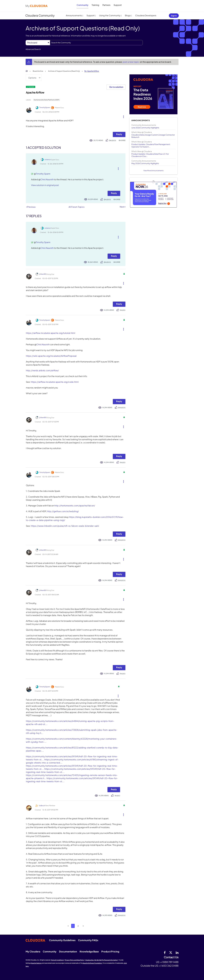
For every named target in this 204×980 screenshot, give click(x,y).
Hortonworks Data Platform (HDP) (47, 100)
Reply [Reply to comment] (114, 193)
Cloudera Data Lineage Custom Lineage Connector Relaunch (153, 136)
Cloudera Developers (146, 15)
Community (82, 5)
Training (95, 5)
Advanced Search (33, 49)
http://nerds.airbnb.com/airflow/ (42, 370)
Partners (106, 5)
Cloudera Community (40, 15)
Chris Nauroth (47, 179)
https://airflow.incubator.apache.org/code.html (55, 382)
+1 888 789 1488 (169, 962)
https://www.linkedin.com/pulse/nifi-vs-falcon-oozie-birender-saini (65, 526)
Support (118, 5)
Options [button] (32, 78)
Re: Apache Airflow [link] (92, 71)
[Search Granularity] (38, 43)
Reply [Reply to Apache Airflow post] (119, 134)
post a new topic (131, 62)
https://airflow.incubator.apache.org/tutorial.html (51, 333)
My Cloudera (33, 951)
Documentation (68, 951)
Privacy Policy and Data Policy (74, 960)
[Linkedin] (177, 952)
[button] (122, 116)
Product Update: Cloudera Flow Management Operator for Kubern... (151, 145)
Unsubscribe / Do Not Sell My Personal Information (101, 960)
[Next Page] (83, 926)
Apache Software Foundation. (93, 963)
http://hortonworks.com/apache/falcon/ (75, 506)
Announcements (74, 15)
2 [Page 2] (78, 926)
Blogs (128, 15)
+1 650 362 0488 (169, 966)
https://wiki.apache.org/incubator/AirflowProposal (51, 356)
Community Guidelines (62, 940)
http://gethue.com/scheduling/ (63, 511)
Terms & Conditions (57, 960)
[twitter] (171, 952)
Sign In (174, 16)
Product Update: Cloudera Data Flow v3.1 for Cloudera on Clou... (150, 155)
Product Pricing (110, 951)
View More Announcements (153, 171)
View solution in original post (45, 185)
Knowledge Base (89, 951)
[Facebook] (165, 952)
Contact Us (171, 957)
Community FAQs (88, 940)
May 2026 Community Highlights (145, 163)
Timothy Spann (43, 174)
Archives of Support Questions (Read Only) (64, 71)
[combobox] (96, 43)
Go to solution (116, 87)
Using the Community (110, 15)
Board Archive (38, 71)
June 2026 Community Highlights (145, 128)
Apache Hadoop (36, 963)
